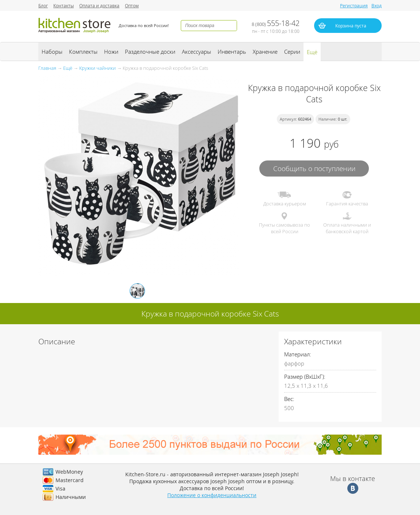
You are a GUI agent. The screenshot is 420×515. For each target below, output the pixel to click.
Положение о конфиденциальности (212, 495)
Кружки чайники (98, 68)
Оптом (132, 5)
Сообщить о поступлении (314, 168)
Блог (43, 5)
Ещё (312, 52)
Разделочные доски (150, 52)
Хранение (265, 52)
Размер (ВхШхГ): (305, 376)
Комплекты (83, 52)
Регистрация (354, 5)
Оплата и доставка (99, 5)
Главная (47, 68)
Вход (377, 5)
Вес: (289, 399)
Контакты (64, 5)
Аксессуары (196, 52)
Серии (292, 52)
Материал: (298, 354)
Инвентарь (232, 52)
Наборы (52, 52)
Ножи (111, 52)
